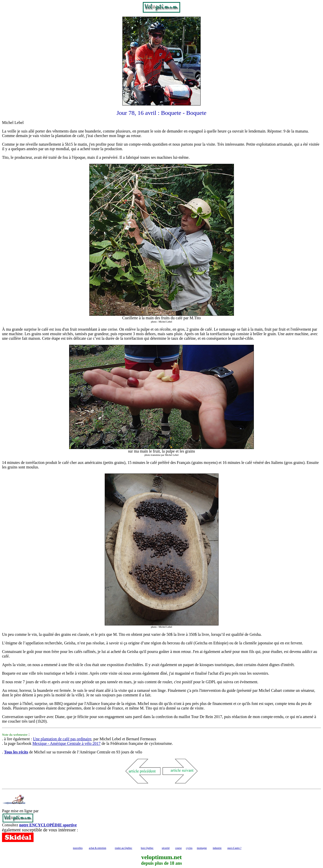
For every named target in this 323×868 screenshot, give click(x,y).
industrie (217, 848)
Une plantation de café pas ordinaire (62, 739)
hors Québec (147, 848)
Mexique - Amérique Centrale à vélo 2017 (66, 743)
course (178, 848)
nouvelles (78, 848)
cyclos (189, 848)
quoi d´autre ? (234, 848)
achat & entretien (98, 848)
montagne (202, 848)
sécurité (166, 848)
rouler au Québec (124, 848)
